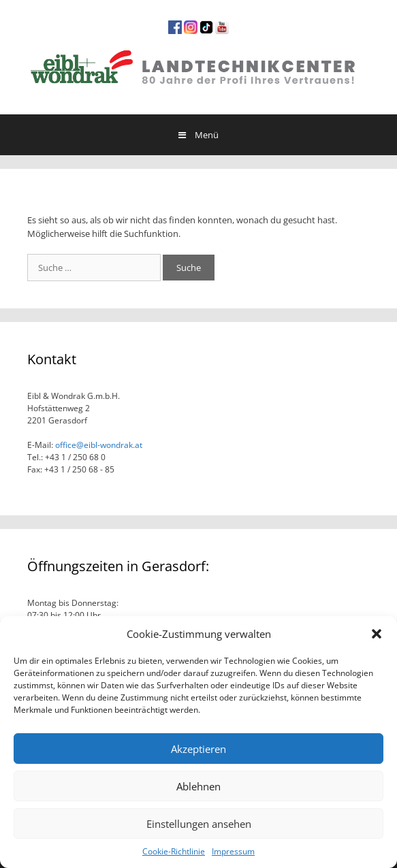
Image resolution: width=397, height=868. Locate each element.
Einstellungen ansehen (199, 824)
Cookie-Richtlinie (174, 851)
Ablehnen (198, 786)
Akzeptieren (198, 749)
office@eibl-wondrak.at (98, 445)
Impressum (233, 851)
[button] (377, 634)
